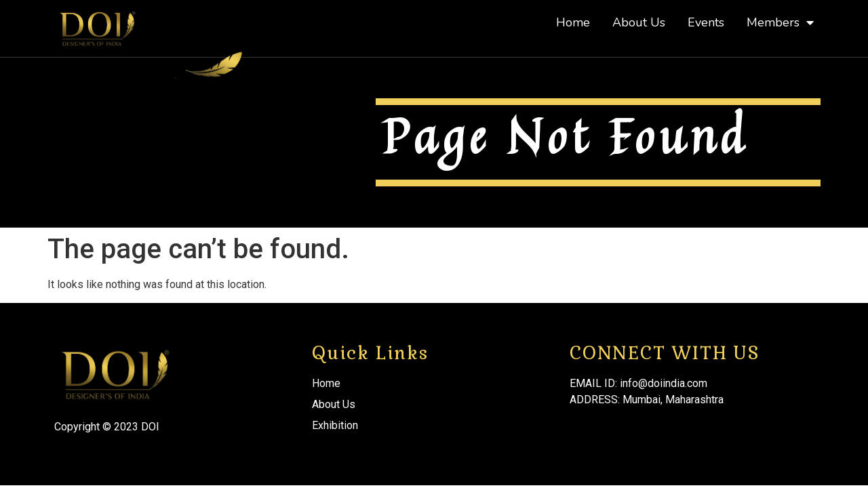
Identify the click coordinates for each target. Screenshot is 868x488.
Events (706, 22)
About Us (639, 22)
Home (573, 22)
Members (780, 22)
